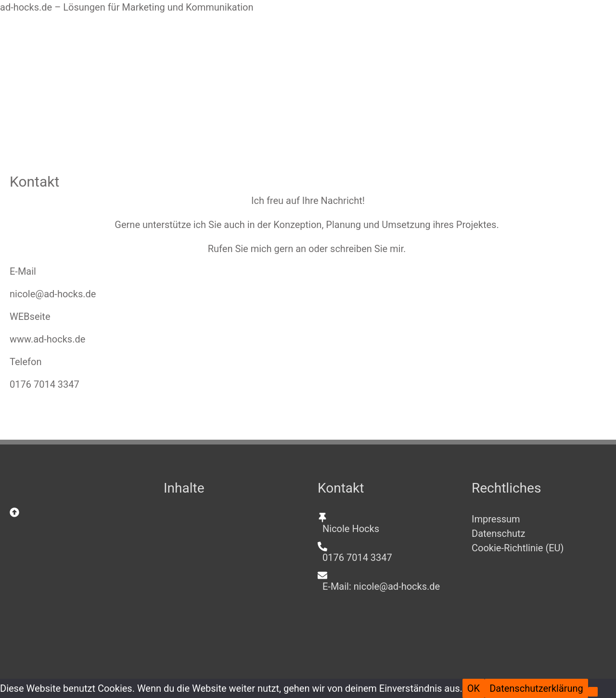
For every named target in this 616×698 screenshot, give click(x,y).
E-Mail (23, 271)
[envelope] (385, 581)
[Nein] (593, 692)
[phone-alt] (385, 552)
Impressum (496, 519)
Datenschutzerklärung (536, 688)
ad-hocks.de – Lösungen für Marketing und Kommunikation (127, 7)
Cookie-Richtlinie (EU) (518, 548)
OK (474, 688)
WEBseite (30, 317)
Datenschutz (499, 533)
